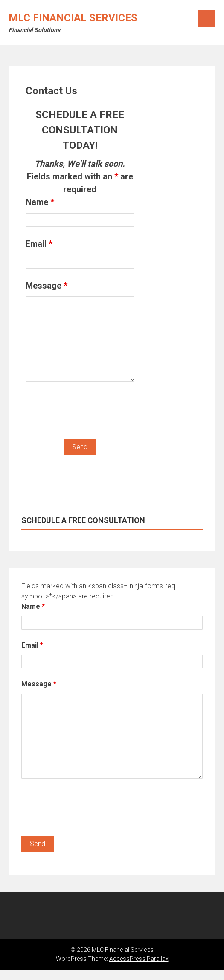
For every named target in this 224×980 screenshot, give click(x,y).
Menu (207, 19)
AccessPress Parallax (139, 959)
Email (39, 244)
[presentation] (90, 412)
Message (47, 286)
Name (40, 202)
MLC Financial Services (73, 18)
